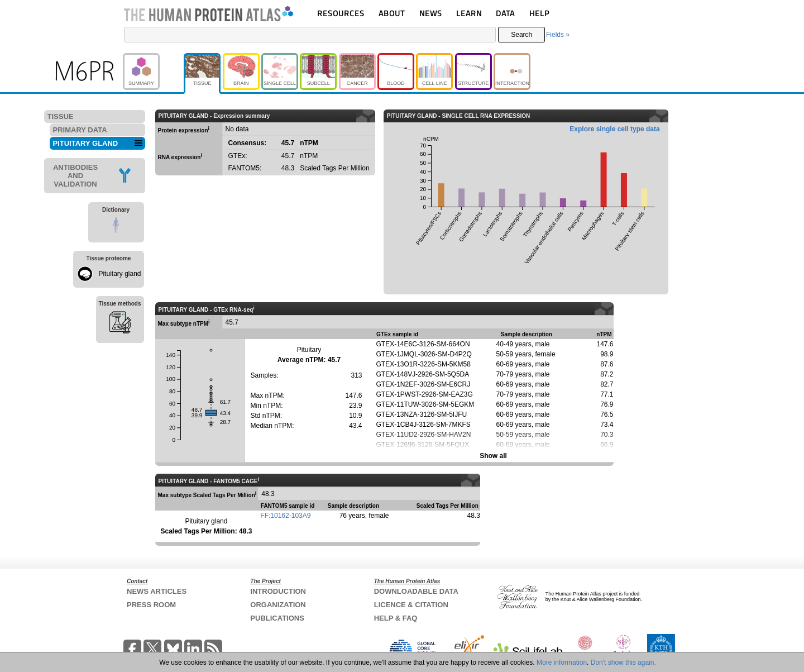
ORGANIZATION (278, 605)
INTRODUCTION (278, 591)
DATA (505, 13)
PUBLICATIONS (277, 618)
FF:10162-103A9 (285, 516)
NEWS (431, 13)
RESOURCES (341, 13)
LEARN (469, 13)
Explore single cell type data (614, 129)
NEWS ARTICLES (157, 591)
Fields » (558, 35)
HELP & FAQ (396, 618)
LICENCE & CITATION (411, 605)
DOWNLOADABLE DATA (416, 591)
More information (562, 663)
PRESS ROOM (151, 605)
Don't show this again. (623, 663)
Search (521, 35)
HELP (539, 13)
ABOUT (392, 13)
